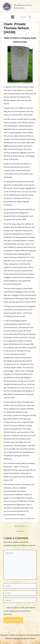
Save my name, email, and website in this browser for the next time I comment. (19, 611)
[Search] (30, 17)
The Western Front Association (23, 7)
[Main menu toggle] (13, 17)
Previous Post (20, 526)
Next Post (20, 531)
